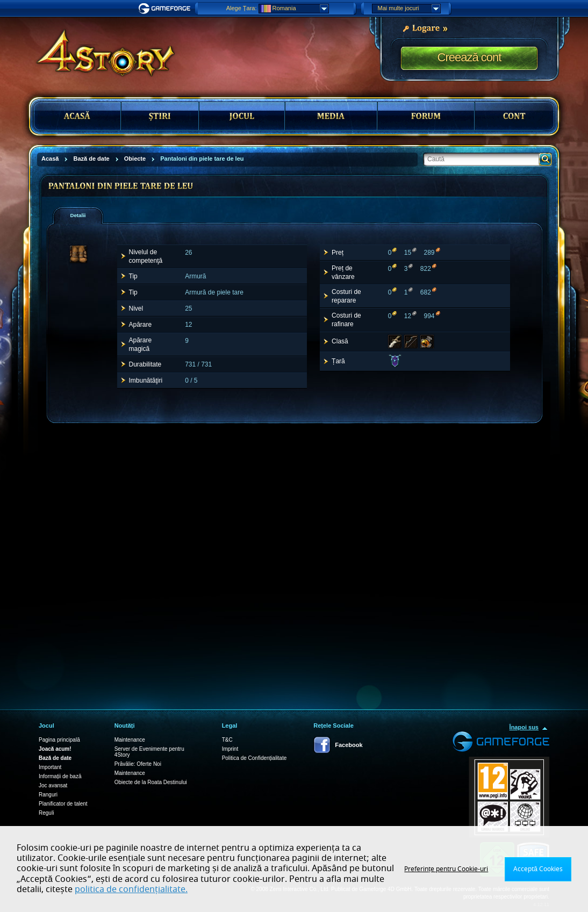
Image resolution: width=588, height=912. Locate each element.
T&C (227, 740)
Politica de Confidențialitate (254, 758)
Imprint (230, 749)
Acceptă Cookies (538, 869)
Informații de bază (60, 776)
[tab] (78, 216)
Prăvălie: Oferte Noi (138, 764)
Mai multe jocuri (409, 9)
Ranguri (48, 795)
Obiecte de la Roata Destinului (151, 782)
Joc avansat (53, 785)
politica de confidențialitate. (131, 889)
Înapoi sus (524, 727)
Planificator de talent (63, 804)
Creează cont (469, 57)
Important (50, 767)
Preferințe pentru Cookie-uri (446, 869)
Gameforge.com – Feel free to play (166, 9)
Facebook (349, 745)
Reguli (46, 813)
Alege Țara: (242, 8)
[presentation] (82, 216)
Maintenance (130, 740)
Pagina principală (59, 740)
